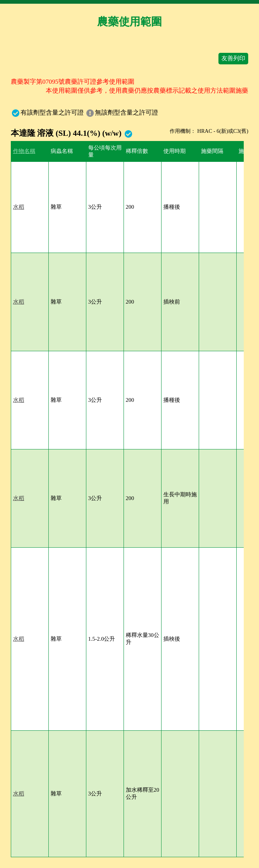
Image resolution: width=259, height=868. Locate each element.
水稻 (19, 207)
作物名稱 (24, 151)
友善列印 (233, 58)
